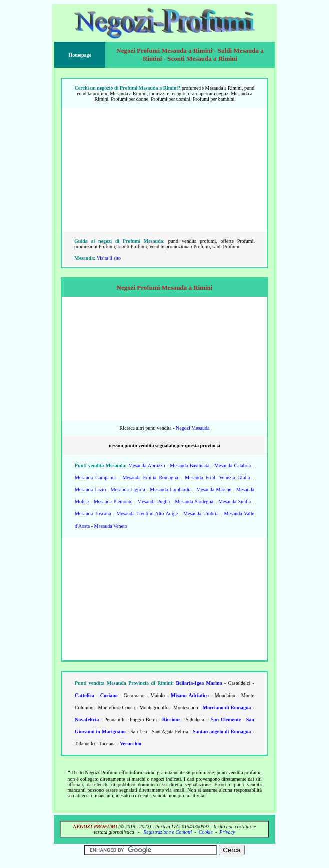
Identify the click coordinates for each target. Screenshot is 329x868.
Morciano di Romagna (227, 707)
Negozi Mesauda (193, 428)
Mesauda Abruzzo (146, 466)
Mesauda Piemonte (113, 502)
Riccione (172, 719)
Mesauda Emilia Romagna (150, 478)
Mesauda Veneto (111, 526)
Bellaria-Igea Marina (199, 683)
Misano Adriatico (190, 695)
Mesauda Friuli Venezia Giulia (217, 478)
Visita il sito (109, 258)
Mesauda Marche (214, 490)
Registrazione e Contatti (168, 832)
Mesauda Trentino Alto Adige (147, 514)
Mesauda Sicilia (235, 502)
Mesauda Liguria (128, 490)
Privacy (227, 832)
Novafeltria (87, 719)
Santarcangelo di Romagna (222, 731)
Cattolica (84, 695)
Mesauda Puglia (153, 502)
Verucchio (130, 743)
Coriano (109, 695)
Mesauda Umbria (201, 514)
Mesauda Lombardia (171, 490)
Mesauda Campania (95, 478)
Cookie (206, 832)
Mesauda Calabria (233, 466)
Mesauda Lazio (90, 490)
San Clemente (226, 719)
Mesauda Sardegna (194, 502)
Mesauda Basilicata (190, 466)
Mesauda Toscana (93, 514)
